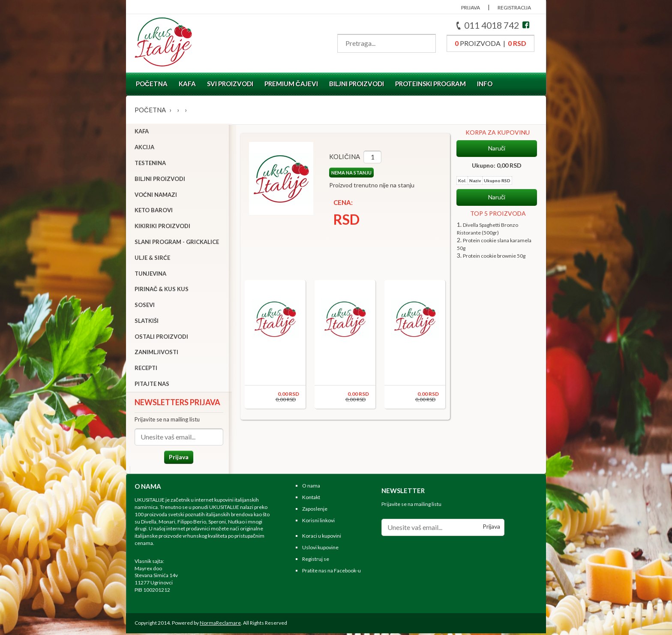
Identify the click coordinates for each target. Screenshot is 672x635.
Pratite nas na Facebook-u (331, 572)
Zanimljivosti (156, 353)
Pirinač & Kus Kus (162, 290)
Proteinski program (430, 84)
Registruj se (316, 561)
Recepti (146, 369)
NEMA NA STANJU (349, 173)
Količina (342, 156)
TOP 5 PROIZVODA (498, 213)
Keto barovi (154, 211)
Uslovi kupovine (320, 549)
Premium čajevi (291, 84)
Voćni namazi (156, 196)
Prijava (177, 458)
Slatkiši (147, 322)
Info (485, 84)
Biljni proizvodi (357, 84)
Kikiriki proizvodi (162, 227)
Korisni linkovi (318, 522)
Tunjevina (150, 274)
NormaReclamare (220, 624)
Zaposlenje (315, 510)
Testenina (150, 164)
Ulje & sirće (152, 259)
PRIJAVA (471, 8)
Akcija (144, 148)
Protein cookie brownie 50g (494, 256)
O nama (311, 488)
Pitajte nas (152, 385)
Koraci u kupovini (322, 538)
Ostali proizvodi (161, 337)
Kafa (187, 84)
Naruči (497, 148)
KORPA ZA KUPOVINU (498, 132)
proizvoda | (490, 43)
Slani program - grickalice (177, 243)
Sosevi (145, 306)
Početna (152, 84)
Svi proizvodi (230, 84)
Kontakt (311, 499)
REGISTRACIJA (514, 8)
